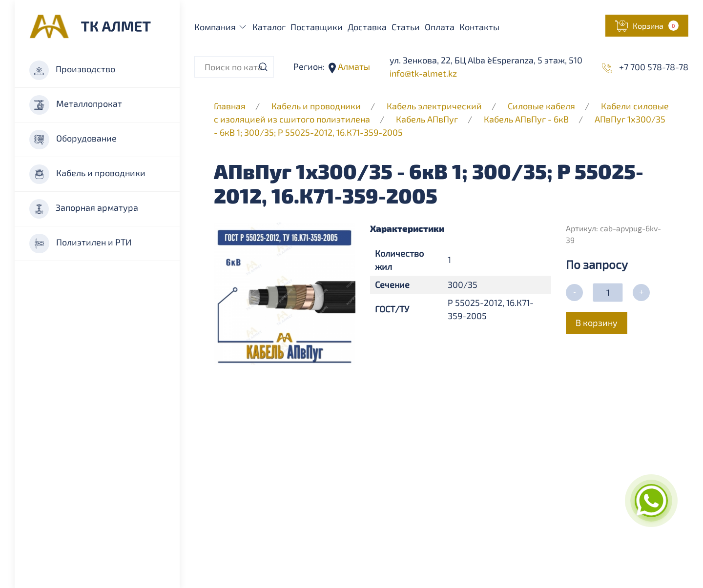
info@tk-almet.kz (423, 73)
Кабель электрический (434, 106)
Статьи (406, 27)
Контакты (479, 27)
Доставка (367, 27)
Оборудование (73, 140)
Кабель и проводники (87, 174)
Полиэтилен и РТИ (80, 243)
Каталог (269, 27)
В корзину (597, 323)
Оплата (440, 27)
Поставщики (317, 27)
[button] (647, 26)
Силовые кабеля (542, 106)
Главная (230, 106)
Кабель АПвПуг (427, 119)
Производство (72, 70)
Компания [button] (221, 27)
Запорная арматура (84, 209)
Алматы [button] (353, 66)
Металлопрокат (76, 105)
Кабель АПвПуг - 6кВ (526, 119)
